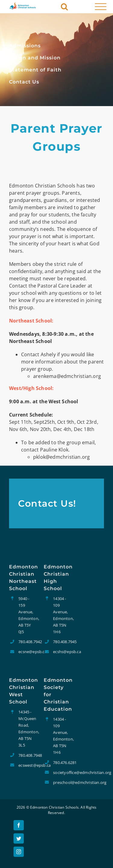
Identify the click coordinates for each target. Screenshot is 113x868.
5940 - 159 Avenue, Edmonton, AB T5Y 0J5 (27, 615)
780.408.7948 (27, 755)
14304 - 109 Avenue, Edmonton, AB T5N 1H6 (61, 615)
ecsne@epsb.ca (27, 652)
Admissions (25, 46)
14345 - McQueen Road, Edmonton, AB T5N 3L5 (27, 728)
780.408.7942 (27, 642)
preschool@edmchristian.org (61, 782)
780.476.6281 (61, 763)
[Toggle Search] (64, 6)
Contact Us (24, 82)
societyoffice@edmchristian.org (61, 772)
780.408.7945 (61, 642)
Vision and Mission (35, 58)
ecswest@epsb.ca (27, 765)
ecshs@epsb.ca (61, 652)
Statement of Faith (35, 70)
